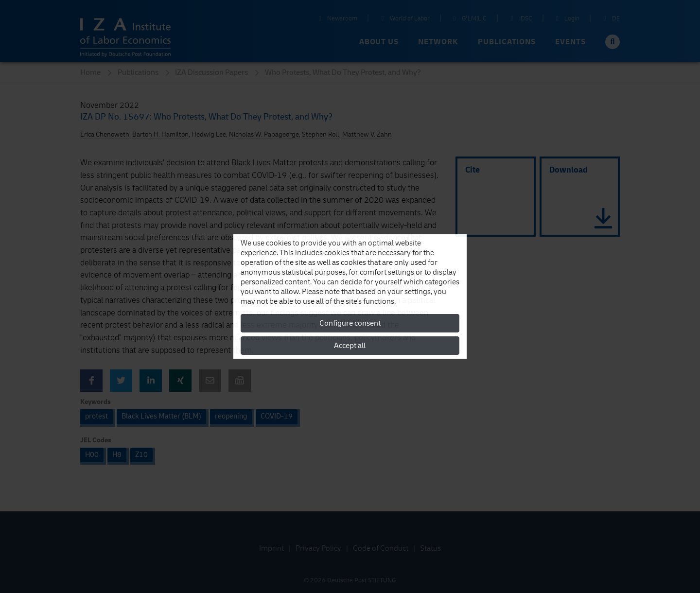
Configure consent (350, 323)
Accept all (350, 346)
